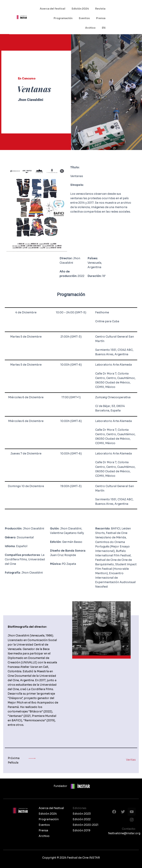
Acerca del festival (53, 9)
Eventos (84, 18)
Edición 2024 (80, 9)
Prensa (101, 18)
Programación (63, 18)
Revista (100, 9)
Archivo (90, 28)
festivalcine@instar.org (122, 833)
